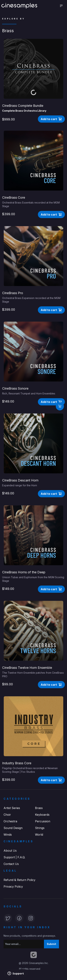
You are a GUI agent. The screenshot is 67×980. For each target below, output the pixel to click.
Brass (39, 808)
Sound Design (13, 828)
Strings (40, 828)
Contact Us (11, 864)
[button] (51, 119)
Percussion (43, 821)
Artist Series (12, 808)
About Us (10, 851)
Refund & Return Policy (19, 880)
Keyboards (42, 815)
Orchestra (10, 821)
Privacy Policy (13, 887)
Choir (7, 815)
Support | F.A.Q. (14, 857)
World (39, 835)
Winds (8, 835)
